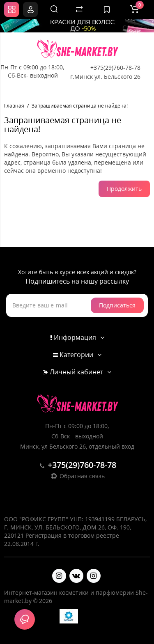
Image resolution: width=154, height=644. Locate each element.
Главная (14, 106)
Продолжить (124, 189)
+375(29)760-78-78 (115, 68)
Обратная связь (77, 476)
